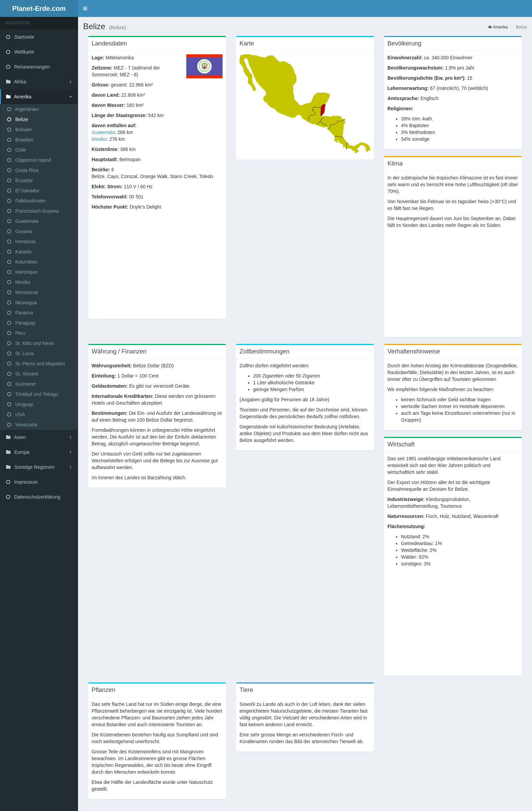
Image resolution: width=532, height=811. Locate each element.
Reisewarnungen (28, 67)
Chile (17, 150)
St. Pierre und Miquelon (36, 364)
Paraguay (21, 323)
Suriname (21, 384)
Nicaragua (22, 303)
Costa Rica (23, 170)
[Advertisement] (157, 268)
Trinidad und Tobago (33, 394)
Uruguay (20, 404)
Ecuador (20, 180)
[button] (85, 8)
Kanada (19, 252)
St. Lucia (20, 353)
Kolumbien (22, 262)
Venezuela (22, 425)
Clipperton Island (29, 160)
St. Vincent (23, 374)
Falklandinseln (26, 201)
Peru (16, 333)
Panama (20, 313)
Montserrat (23, 292)
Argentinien (23, 109)
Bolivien (20, 130)
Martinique (22, 272)
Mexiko (19, 282)
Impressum (22, 482)
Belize (18, 119)
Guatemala (23, 221)
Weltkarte (20, 52)
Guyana (20, 231)
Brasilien (20, 140)
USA (16, 414)
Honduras (22, 242)
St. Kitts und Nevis (31, 343)
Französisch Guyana (33, 211)
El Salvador (23, 191)
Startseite (20, 37)
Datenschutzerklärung (33, 497)
